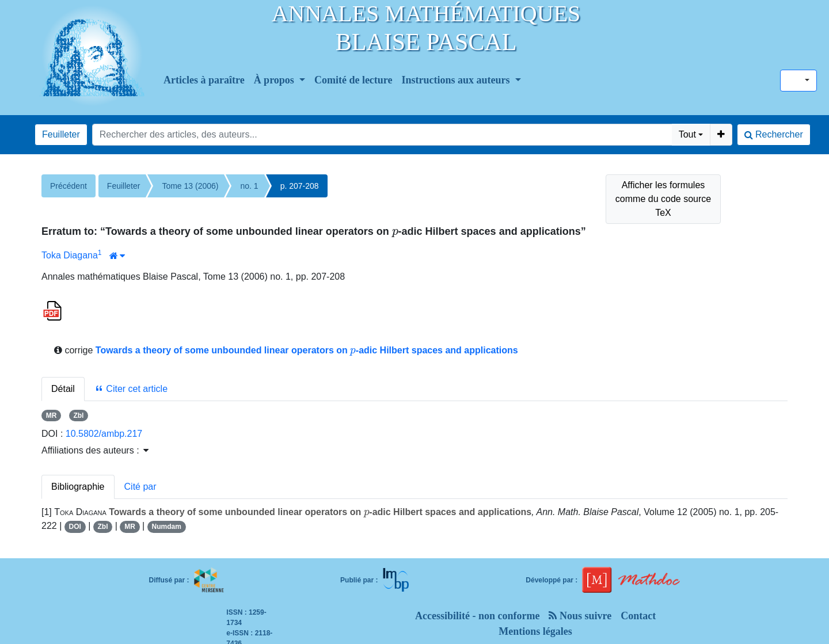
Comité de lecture (353, 80)
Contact (638, 616)
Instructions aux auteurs (457, 80)
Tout (687, 134)
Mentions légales (535, 631)
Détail (63, 389)
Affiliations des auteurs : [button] (95, 450)
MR (52, 416)
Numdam (166, 527)
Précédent (69, 186)
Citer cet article (131, 389)
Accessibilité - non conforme (477, 616)
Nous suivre (580, 616)
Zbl (78, 416)
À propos (275, 80)
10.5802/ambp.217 (104, 434)
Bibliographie (78, 487)
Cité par (140, 487)
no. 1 (249, 186)
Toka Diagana (70, 255)
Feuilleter (61, 134)
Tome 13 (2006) (190, 186)
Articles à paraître (204, 80)
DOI (75, 527)
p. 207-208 (300, 186)
